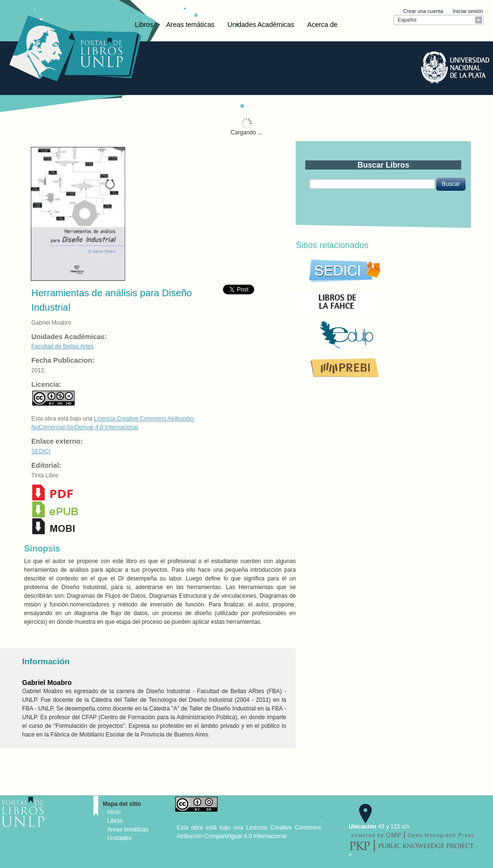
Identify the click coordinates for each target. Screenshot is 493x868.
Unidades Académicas (261, 25)
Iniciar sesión (468, 11)
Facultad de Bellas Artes (62, 346)
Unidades (120, 838)
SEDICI (41, 451)
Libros (144, 25)
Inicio (114, 812)
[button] (451, 184)
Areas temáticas (190, 25)
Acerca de (322, 25)
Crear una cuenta (423, 11)
